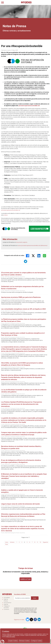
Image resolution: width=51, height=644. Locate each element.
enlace (6, 215)
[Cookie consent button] (2, 642)
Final (6, 544)
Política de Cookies (10, 637)
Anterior (12, 542)
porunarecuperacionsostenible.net (29, 106)
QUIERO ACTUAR (25, 579)
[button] (28, 256)
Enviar (35, 598)
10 (40, 542)
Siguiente (45, 542)
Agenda (6, 604)
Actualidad (7, 598)
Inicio (7, 542)
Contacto (6, 609)
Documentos (8, 603)
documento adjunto (22, 242)
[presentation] (26, 604)
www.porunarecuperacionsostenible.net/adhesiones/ (33, 245)
